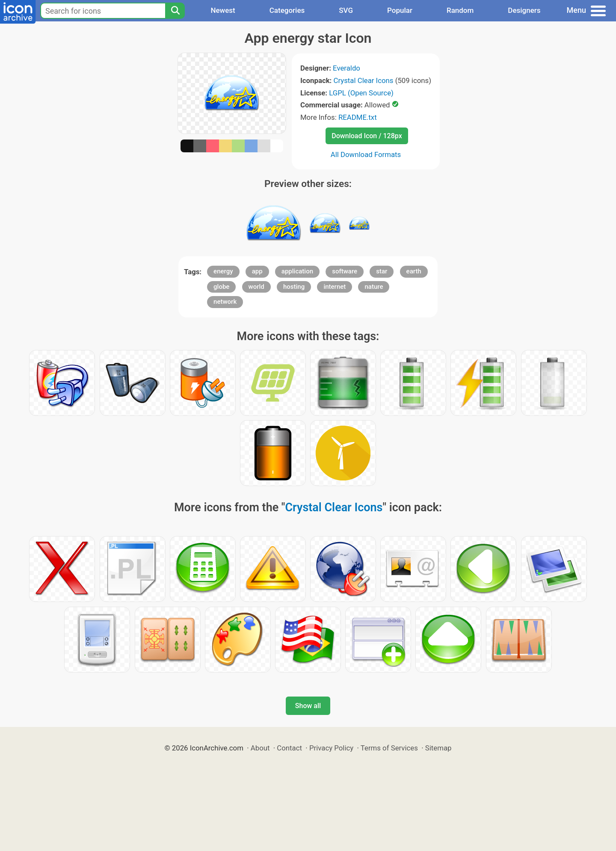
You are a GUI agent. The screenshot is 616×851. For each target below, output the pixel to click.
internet (335, 287)
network (225, 302)
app (257, 271)
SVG (346, 10)
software (345, 271)
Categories (287, 10)
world (256, 287)
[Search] (175, 11)
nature (374, 287)
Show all (308, 706)
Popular (400, 10)
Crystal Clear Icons (364, 80)
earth (414, 271)
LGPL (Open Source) (361, 93)
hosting (294, 287)
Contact (289, 748)
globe (221, 287)
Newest (223, 10)
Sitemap (438, 748)
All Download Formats (366, 154)
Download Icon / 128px (367, 136)
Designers (524, 10)
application (297, 271)
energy (223, 271)
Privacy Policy (331, 748)
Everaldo (346, 68)
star (382, 271)
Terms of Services (389, 748)
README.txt (358, 117)
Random (460, 10)
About (260, 748)
